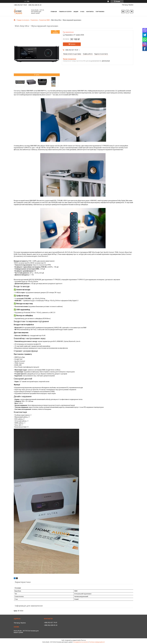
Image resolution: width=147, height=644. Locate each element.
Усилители (34, 20)
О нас (82, 12)
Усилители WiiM (44, 20)
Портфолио (100, 12)
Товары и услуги (65, 12)
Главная (54, 12)
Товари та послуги (23, 20)
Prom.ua (83, 640)
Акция (76, 12)
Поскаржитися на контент (81, 642)
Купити (73, 44)
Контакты (90, 12)
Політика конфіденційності (97, 642)
